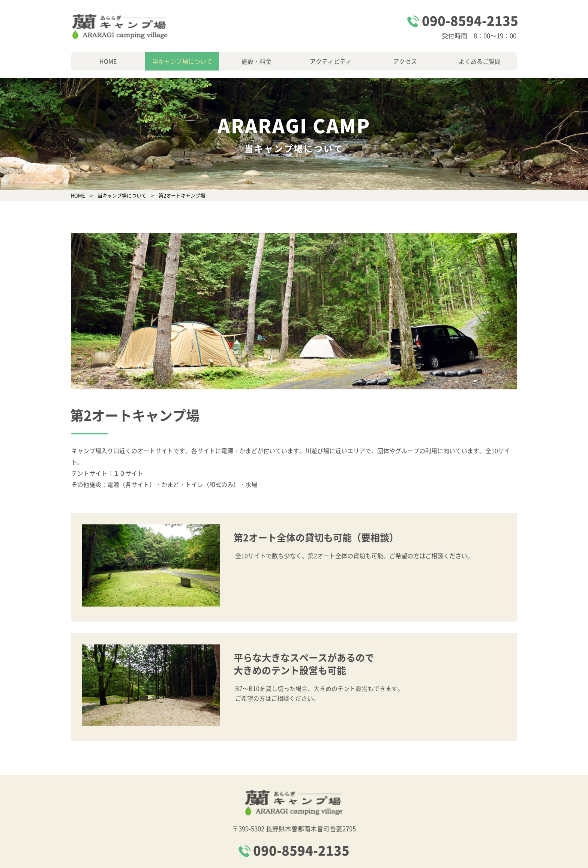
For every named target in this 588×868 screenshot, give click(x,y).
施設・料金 (256, 61)
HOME (108, 61)
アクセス (405, 61)
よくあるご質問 (480, 61)
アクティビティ (331, 61)
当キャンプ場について (182, 61)
